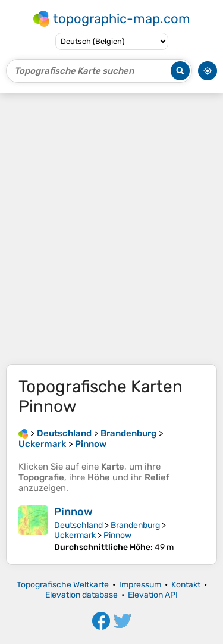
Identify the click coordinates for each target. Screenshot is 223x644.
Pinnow (73, 512)
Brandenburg (135, 525)
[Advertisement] (111, 229)
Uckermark (75, 535)
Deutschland (78, 525)
